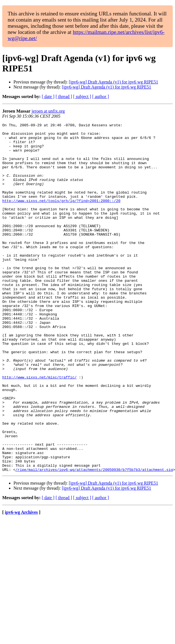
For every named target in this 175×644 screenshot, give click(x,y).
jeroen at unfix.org (48, 111)
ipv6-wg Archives (21, 582)
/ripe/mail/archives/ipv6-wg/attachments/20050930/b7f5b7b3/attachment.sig (94, 539)
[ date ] (48, 97)
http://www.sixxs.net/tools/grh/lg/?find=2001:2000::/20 (61, 217)
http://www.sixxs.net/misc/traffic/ (39, 428)
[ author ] (101, 97)
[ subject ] (82, 97)
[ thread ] (64, 97)
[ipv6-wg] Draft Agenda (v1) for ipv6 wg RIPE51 (113, 82)
